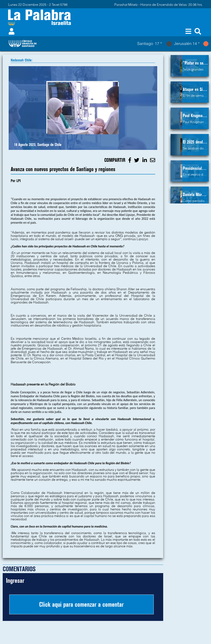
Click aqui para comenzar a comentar (81, 604)
